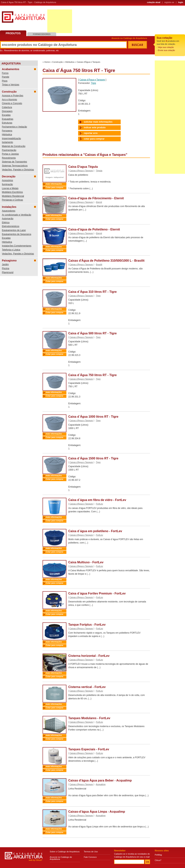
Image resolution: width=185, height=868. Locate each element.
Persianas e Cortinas (12, 200)
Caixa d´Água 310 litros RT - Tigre (92, 292)
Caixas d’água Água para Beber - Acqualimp (100, 780)
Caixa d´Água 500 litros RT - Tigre (92, 333)
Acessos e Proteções (13, 96)
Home (47, 62)
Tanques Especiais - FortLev (89, 749)
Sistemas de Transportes (14, 162)
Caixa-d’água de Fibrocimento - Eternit (96, 198)
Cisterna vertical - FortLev (87, 687)
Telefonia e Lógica (11, 250)
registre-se (169, 2)
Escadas (6, 115)
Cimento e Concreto (12, 103)
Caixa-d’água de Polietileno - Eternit (94, 229)
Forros (5, 73)
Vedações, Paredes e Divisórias (18, 170)
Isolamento (7, 142)
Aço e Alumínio (9, 100)
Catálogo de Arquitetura (23, 18)
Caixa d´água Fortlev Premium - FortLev (97, 593)
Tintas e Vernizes (11, 85)
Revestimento (9, 158)
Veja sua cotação (166, 47)
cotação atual (154, 2)
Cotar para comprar (55, 187)
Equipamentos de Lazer (14, 230)
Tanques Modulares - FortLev (89, 718)
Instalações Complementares (17, 246)
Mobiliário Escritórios (12, 192)
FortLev (99, 504)
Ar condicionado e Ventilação (17, 215)
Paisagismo (9, 260)
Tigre (94, 83)
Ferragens (7, 131)
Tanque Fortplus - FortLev (87, 625)
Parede (6, 77)
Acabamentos (11, 69)
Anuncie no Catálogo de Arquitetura (129, 38)
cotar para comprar (94, 139)
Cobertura (7, 107)
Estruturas (7, 123)
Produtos (13, 33)
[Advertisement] (60, 21)
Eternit (99, 202)
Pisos (5, 81)
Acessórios (7, 180)
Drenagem (7, 111)
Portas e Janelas (10, 154)
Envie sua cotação (166, 50)
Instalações (9, 207)
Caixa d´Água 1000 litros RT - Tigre (93, 417)
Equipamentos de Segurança (17, 234)
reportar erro (91, 133)
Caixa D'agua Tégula (83, 167)
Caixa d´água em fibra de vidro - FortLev (97, 500)
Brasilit (99, 264)
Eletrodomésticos (11, 226)
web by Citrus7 (35, 860)
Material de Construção (14, 146)
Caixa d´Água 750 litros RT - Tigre (92, 375)
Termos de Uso (91, 852)
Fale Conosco (90, 857)
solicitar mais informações (98, 122)
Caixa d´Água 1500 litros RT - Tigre (93, 458)
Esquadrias (8, 119)
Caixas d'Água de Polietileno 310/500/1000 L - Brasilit (106, 261)
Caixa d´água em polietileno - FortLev (95, 531)
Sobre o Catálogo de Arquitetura (65, 852)
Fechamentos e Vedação (14, 127)
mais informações (54, 184)
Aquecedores (9, 211)
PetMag (158, 855)
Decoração (9, 176)
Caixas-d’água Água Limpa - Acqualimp (97, 812)
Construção (9, 92)
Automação (8, 219)
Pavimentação (9, 150)
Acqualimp (101, 784)
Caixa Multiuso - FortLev (86, 562)
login (181, 2)
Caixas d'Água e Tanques (88, 62)
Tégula (99, 171)
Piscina (6, 268)
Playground (8, 272)
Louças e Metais (10, 188)
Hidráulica (7, 134)
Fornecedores (42, 34)
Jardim (5, 264)
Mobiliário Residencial (13, 196)
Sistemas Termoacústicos (15, 166)
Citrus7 (158, 860)
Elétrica (6, 223)
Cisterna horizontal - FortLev (89, 656)
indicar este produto (95, 128)
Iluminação (7, 184)
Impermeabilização (11, 138)
